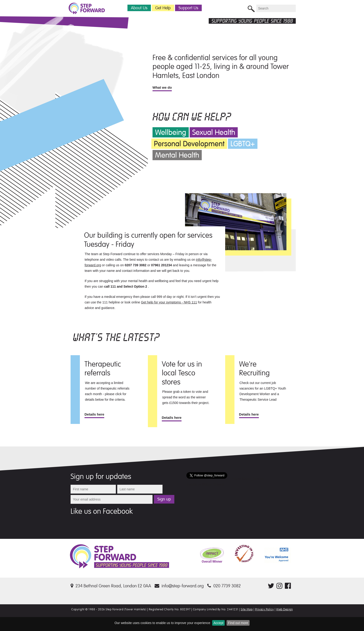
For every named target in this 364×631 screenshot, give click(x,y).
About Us (139, 8)
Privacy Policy (265, 609)
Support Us (188, 8)
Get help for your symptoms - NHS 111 (169, 302)
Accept (219, 623)
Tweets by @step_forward (205, 484)
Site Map (247, 609)
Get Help (163, 8)
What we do (162, 87)
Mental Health (177, 155)
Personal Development (189, 144)
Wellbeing (171, 132)
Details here (94, 414)
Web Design (284, 609)
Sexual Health (214, 132)
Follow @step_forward (248, 479)
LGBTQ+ (243, 144)
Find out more (238, 623)
